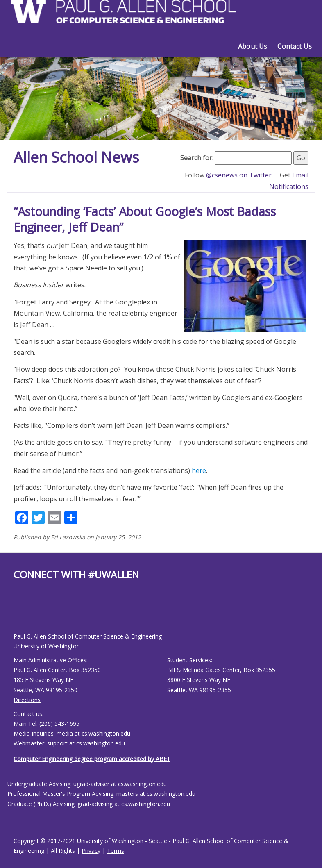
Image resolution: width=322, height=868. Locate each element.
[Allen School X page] (20, 613)
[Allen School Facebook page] (16, 613)
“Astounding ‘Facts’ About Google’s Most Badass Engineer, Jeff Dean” (145, 219)
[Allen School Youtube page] (24, 613)
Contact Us (295, 46)
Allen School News (76, 157)
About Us (253, 46)
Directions (27, 700)
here (199, 470)
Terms (116, 851)
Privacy (91, 851)
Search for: (197, 158)
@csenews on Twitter (240, 175)
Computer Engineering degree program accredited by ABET (92, 759)
